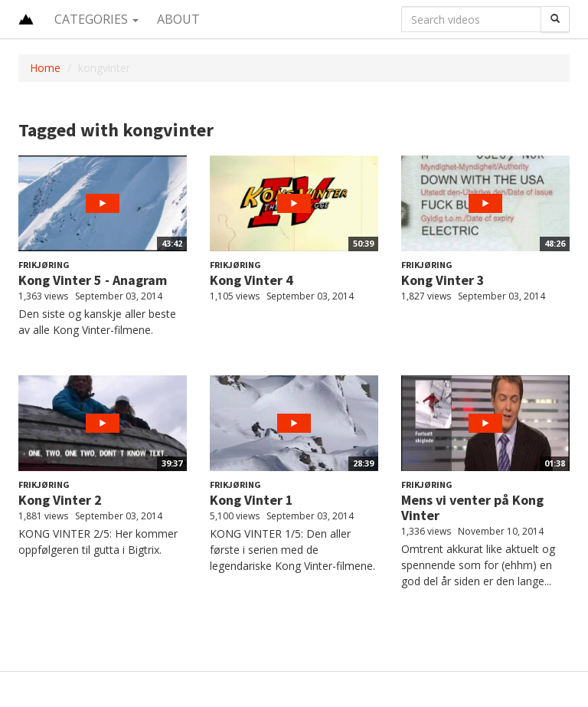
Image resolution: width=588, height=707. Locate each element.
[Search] (555, 19)
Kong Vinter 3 (443, 280)
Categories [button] (96, 19)
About (178, 19)
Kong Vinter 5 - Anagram (93, 280)
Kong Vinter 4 (252, 280)
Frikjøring (44, 265)
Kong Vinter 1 (252, 500)
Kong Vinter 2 (60, 500)
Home (45, 68)
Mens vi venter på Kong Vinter (472, 507)
